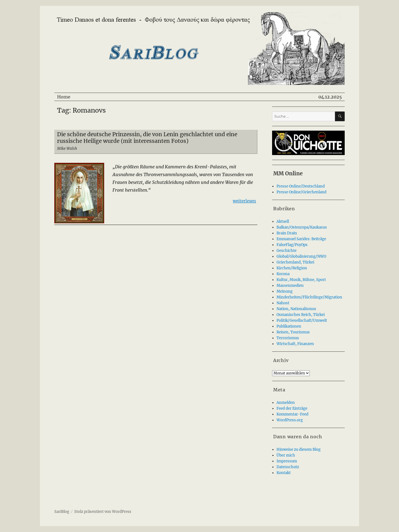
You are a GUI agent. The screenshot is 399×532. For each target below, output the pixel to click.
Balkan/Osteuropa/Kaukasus (302, 227)
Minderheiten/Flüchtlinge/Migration (309, 297)
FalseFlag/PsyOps (292, 245)
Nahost (283, 303)
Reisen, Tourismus (293, 332)
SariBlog (62, 512)
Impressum (287, 461)
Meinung (285, 291)
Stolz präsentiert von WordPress (103, 512)
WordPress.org (290, 420)
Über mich (286, 455)
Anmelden (286, 403)
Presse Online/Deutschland (301, 186)
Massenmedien (290, 286)
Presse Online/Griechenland (301, 192)
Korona (283, 274)
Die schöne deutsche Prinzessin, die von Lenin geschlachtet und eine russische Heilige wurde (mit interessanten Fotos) (147, 138)
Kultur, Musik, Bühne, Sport (301, 280)
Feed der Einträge (292, 408)
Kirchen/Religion (292, 268)
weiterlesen (244, 201)
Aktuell (283, 221)
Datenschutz (288, 467)
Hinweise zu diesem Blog (299, 449)
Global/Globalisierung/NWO (301, 256)
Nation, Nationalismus (296, 309)
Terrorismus (288, 338)
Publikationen (289, 326)
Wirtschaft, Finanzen (295, 344)
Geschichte (287, 251)
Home (64, 97)
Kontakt (284, 473)
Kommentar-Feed (292, 414)
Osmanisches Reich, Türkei (301, 315)
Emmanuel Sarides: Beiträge (301, 239)
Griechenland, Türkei (295, 262)
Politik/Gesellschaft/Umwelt (302, 321)
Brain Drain (287, 233)
